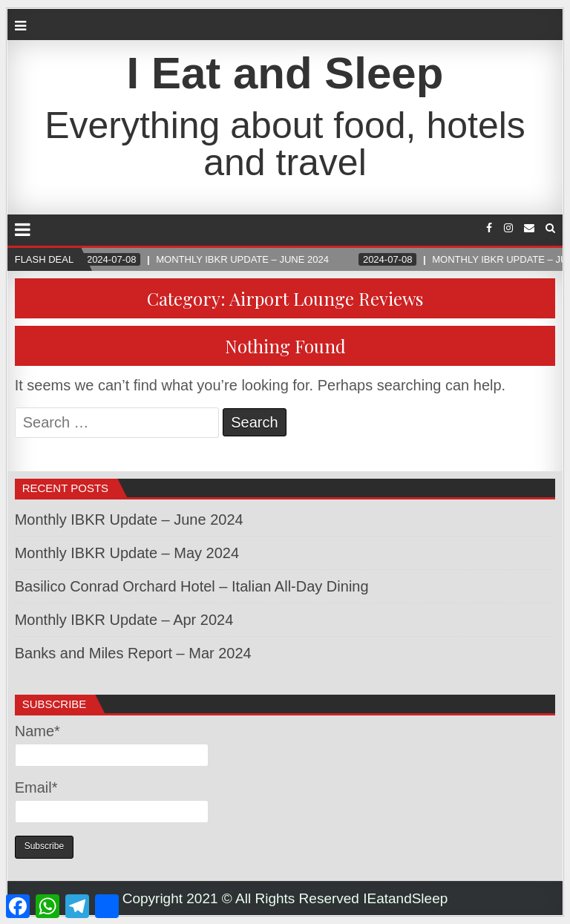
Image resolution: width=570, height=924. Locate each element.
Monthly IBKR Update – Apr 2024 (124, 620)
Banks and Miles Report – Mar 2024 (133, 653)
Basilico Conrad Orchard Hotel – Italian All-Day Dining (192, 586)
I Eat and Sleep (285, 73)
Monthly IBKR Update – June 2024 (129, 520)
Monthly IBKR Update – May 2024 (127, 553)
